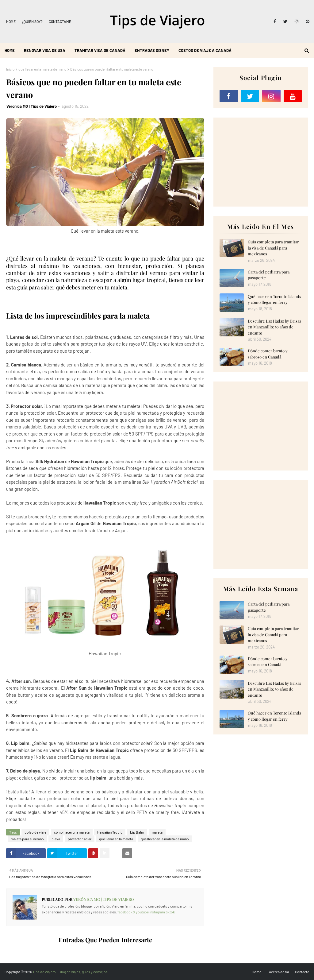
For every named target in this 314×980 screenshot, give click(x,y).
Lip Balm (137, 832)
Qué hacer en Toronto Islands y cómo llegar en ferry (274, 299)
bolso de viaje (35, 832)
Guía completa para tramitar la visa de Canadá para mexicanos (273, 248)
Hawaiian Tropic (110, 832)
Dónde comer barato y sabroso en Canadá (268, 354)
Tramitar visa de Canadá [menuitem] (100, 50)
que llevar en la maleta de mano (42, 69)
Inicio (10, 69)
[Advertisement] (261, 162)
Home (11, 21)
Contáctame (60, 21)
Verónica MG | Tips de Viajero (32, 106)
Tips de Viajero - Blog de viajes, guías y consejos (70, 972)
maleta (157, 832)
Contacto (302, 972)
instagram (157, 912)
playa (56, 839)
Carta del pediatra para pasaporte (269, 275)
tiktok (170, 912)
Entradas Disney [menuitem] (152, 50)
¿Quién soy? (32, 21)
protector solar (80, 839)
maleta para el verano (27, 839)
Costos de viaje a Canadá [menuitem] (205, 50)
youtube (142, 912)
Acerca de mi (279, 972)
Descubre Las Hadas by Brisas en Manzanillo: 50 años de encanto (274, 327)
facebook (125, 912)
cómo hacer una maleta (72, 832)
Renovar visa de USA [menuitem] (45, 50)
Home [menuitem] (10, 50)
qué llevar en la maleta (116, 839)
